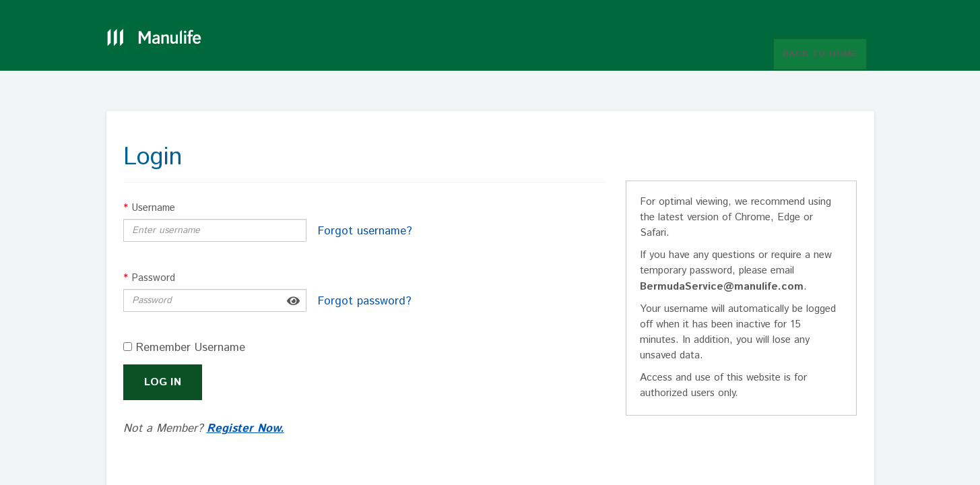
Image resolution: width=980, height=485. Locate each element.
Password (149, 278)
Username (149, 208)
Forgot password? (365, 301)
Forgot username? (365, 231)
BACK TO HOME (820, 54)
